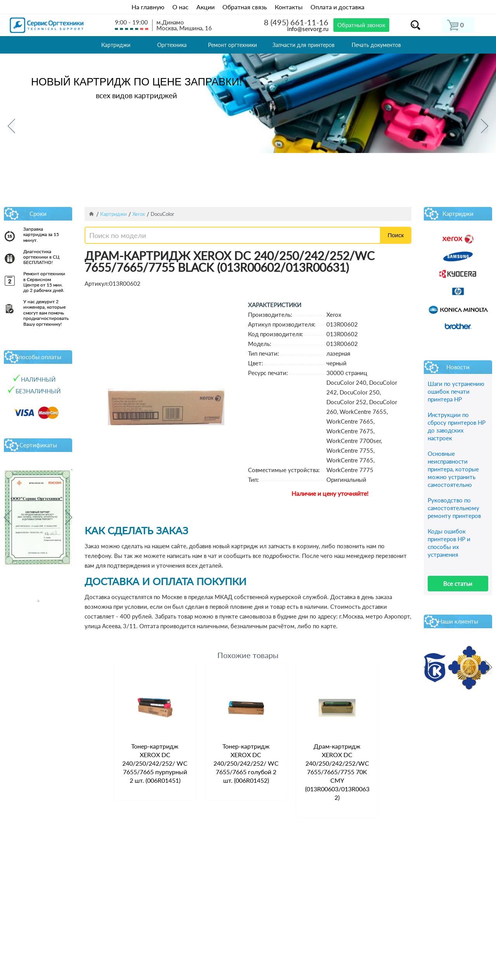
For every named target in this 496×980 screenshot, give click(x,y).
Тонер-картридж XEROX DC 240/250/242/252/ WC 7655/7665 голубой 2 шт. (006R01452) (246, 763)
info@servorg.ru (308, 29)
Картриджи (116, 45)
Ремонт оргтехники (232, 45)
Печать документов (376, 45)
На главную (148, 7)
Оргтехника (172, 45)
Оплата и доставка (337, 7)
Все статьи (458, 584)
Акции (206, 7)
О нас (180, 7)
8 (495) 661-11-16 (296, 22)
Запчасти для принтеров (303, 45)
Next (485, 126)
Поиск (396, 235)
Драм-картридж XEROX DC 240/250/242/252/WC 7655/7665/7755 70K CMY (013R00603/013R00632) (337, 772)
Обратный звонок (361, 25)
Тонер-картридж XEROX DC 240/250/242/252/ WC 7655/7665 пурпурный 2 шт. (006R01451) (155, 763)
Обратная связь (245, 7)
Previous (11, 126)
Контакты (289, 7)
